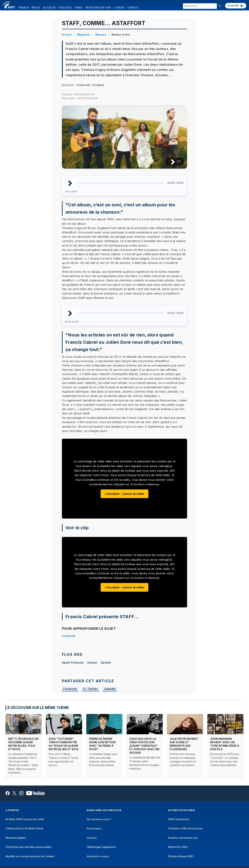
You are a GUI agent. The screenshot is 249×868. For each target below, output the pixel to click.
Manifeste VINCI (178, 847)
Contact (92, 838)
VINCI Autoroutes (179, 819)
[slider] (121, 183)
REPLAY (36, 8)
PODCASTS (65, 8)
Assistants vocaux (98, 856)
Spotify (106, 663)
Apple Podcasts (73, 663)
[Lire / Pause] (170, 162)
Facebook (69, 636)
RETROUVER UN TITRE (98, 8)
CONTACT (133, 8)
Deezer (92, 663)
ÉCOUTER (236, 6)
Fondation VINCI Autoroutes (185, 828)
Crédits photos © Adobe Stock (24, 828)
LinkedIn (110, 689)
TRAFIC (79, 8)
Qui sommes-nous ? (99, 819)
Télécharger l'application (101, 847)
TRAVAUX (23, 8)
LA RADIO (119, 8)
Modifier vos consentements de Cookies (30, 856)
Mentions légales (16, 838)
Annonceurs (94, 828)
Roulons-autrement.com (183, 838)
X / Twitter (90, 689)
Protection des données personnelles (29, 847)
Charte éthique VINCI (181, 856)
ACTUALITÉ (49, 8)
